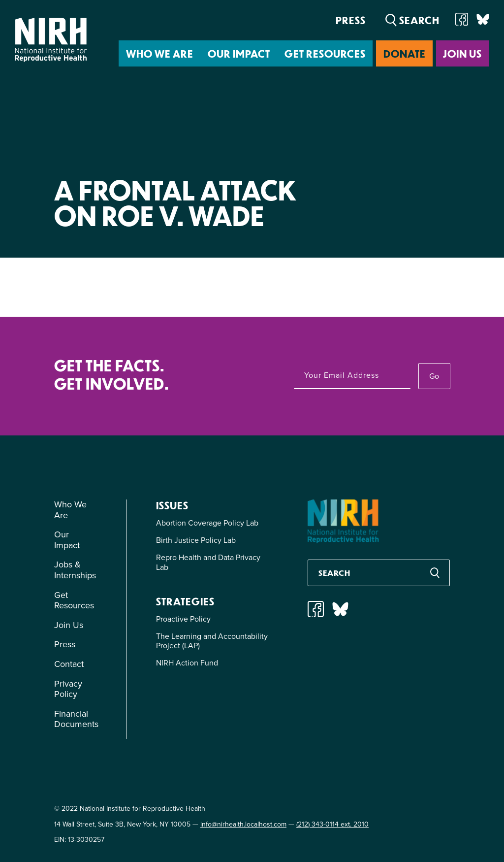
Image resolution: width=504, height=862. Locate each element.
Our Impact (239, 53)
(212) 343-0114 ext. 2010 (332, 824)
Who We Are (160, 53)
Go (434, 376)
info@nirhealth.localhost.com (243, 824)
